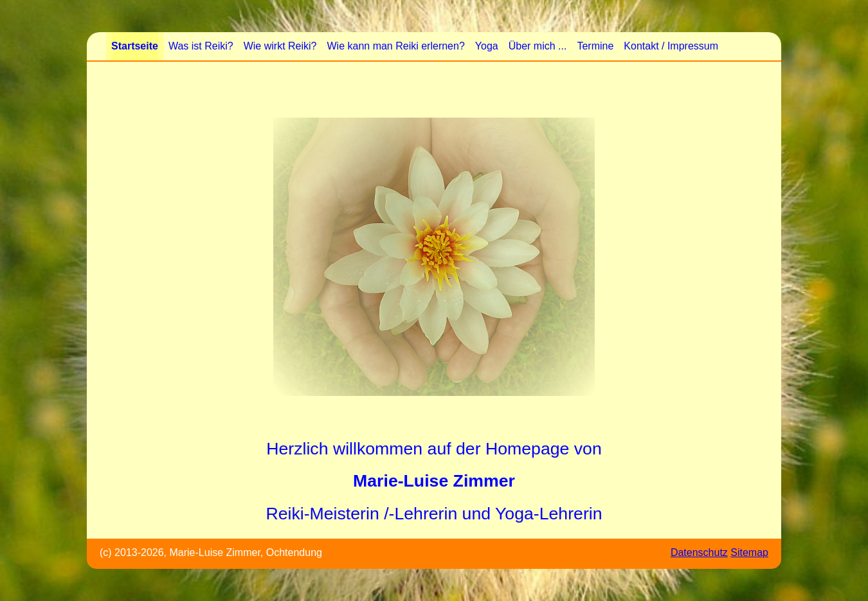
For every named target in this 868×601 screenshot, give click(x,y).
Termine (595, 46)
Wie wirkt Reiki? (280, 46)
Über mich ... (538, 46)
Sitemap (749, 552)
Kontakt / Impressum (671, 46)
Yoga (487, 46)
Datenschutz (699, 552)
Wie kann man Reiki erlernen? (395, 46)
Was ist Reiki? (201, 46)
